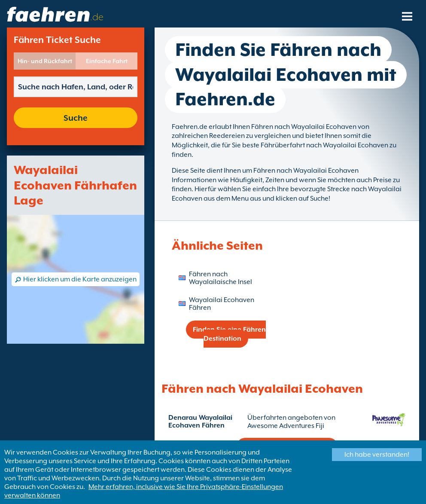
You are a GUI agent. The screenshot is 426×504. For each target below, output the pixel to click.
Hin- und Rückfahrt (45, 61)
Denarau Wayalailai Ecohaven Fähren (200, 422)
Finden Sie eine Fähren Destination (229, 334)
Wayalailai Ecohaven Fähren (222, 304)
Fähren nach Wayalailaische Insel (221, 278)
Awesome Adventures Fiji (286, 426)
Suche (76, 118)
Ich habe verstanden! (377, 455)
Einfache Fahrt (107, 61)
